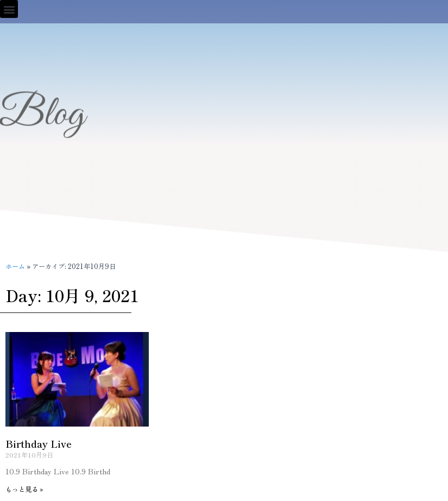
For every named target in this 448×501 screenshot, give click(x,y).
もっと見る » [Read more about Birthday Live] (24, 489)
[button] (9, 9)
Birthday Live (39, 443)
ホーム (15, 266)
